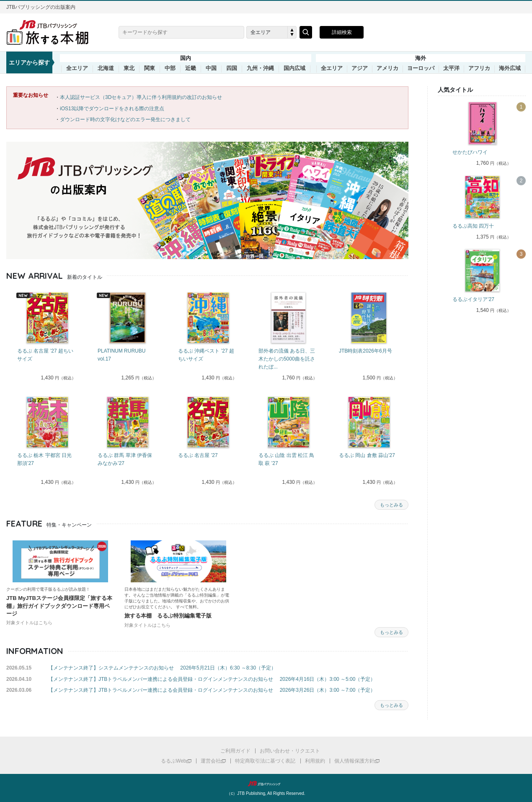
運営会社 (211, 761)
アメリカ (387, 68)
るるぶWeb (173, 761)
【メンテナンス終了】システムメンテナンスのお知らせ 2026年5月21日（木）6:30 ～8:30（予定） (162, 668)
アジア (360, 68)
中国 (211, 68)
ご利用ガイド (235, 751)
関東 (150, 68)
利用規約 (315, 761)
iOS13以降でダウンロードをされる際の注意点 (112, 109)
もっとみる (391, 505)
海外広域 (510, 68)
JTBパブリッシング (266, 784)
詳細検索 (342, 32)
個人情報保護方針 (354, 761)
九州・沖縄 (260, 68)
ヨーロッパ (421, 68)
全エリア (77, 68)
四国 (232, 68)
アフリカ (479, 68)
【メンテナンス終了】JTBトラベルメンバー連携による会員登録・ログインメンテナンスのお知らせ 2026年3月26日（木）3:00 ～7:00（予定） (212, 690)
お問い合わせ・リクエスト (290, 751)
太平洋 (451, 68)
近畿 (191, 68)
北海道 (106, 68)
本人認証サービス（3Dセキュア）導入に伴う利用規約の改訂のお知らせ (141, 97)
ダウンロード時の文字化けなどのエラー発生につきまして (125, 119)
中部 (170, 68)
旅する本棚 (52, 32)
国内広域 (294, 68)
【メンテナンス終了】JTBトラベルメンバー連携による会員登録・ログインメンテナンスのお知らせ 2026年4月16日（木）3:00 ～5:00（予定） (212, 679)
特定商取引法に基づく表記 (265, 761)
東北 (129, 68)
